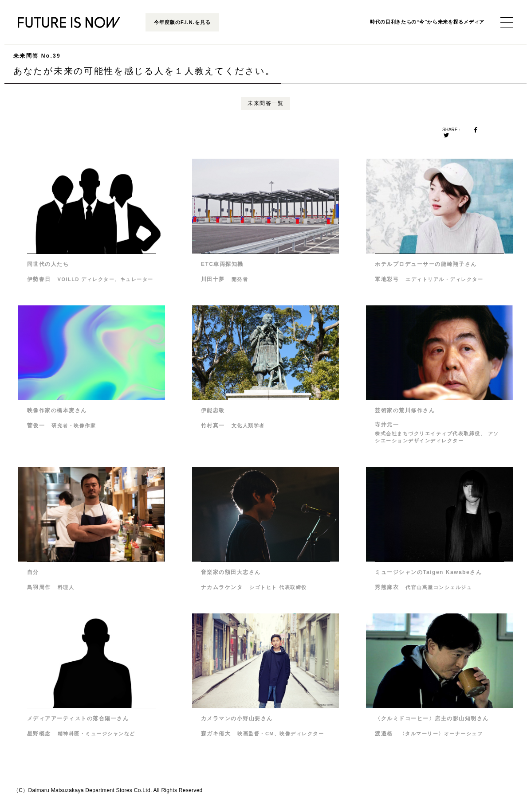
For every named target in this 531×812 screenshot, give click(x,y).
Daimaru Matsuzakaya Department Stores (81, 790)
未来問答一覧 (265, 103)
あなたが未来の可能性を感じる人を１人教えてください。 (144, 64)
